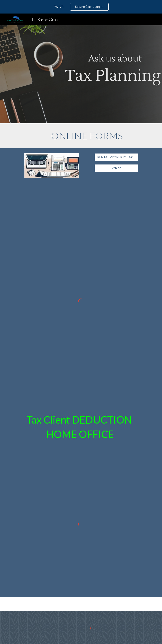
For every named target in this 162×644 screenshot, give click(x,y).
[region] (81, 7)
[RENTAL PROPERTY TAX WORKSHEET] (116, 157)
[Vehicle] (116, 168)
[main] (87, 136)
